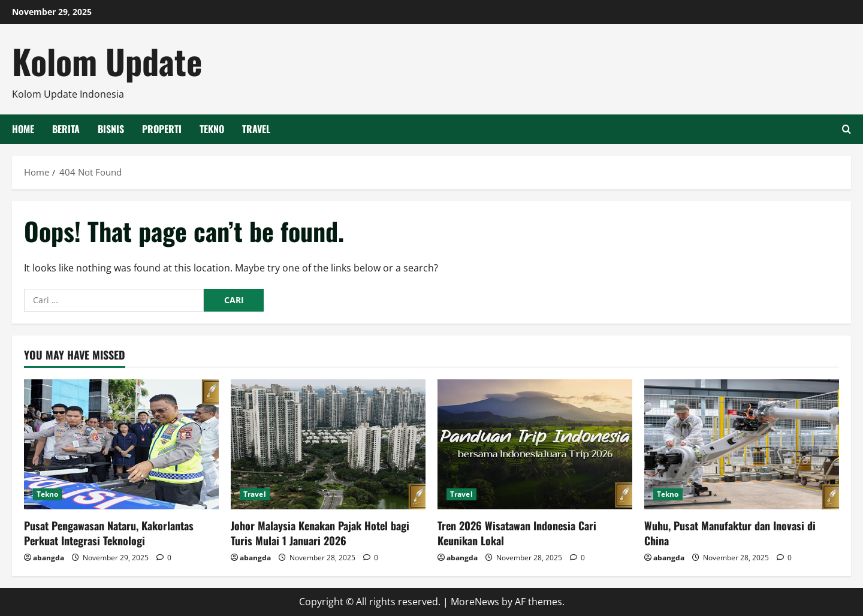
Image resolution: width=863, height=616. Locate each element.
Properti (162, 129)
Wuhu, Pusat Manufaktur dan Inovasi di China (730, 533)
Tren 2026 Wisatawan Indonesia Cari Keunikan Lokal (517, 533)
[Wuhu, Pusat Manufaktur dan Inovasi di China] (742, 444)
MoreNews (475, 602)
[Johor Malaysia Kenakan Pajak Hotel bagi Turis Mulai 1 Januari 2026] (328, 444)
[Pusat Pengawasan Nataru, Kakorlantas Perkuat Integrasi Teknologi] (121, 444)
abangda (49, 558)
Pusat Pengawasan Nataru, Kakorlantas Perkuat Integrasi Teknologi (109, 533)
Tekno (212, 129)
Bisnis (111, 129)
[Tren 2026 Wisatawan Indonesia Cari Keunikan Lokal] (535, 444)
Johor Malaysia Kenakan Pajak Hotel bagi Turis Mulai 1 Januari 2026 (320, 533)
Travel (256, 129)
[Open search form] (847, 129)
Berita (66, 129)
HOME (23, 129)
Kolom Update (107, 61)
